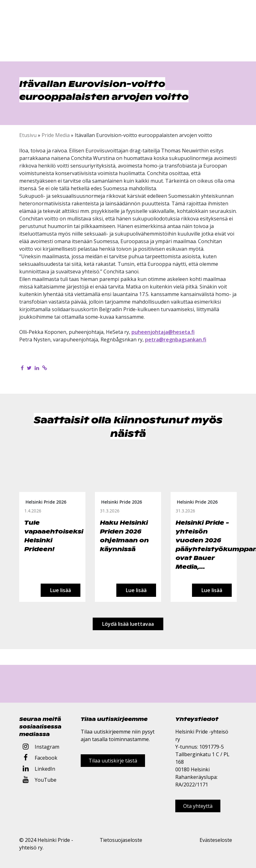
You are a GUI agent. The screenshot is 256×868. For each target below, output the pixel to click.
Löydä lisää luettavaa (128, 624)
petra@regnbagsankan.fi (176, 340)
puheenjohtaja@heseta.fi (163, 332)
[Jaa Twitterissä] (29, 368)
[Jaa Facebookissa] (22, 368)
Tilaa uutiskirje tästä (113, 761)
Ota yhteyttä (198, 806)
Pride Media (56, 135)
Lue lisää (61, 590)
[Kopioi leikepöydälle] (45, 368)
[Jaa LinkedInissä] (37, 368)
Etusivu (28, 135)
